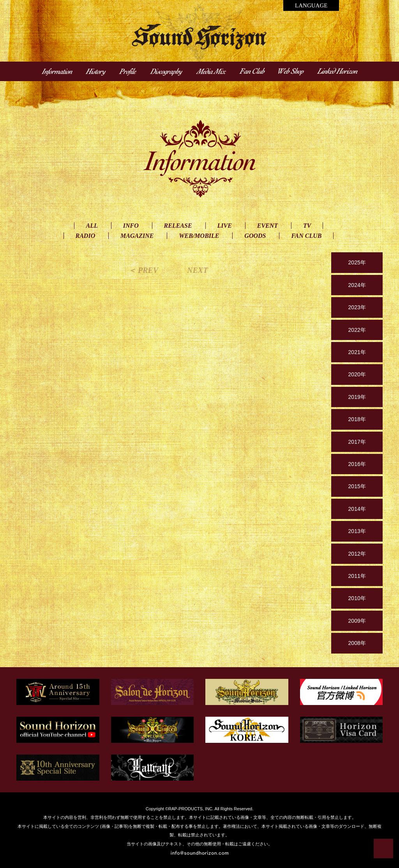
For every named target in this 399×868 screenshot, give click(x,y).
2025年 (357, 262)
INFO (131, 226)
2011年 (357, 576)
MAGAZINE (137, 236)
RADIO (86, 236)
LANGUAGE (311, 5)
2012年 (357, 554)
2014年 (357, 509)
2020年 (357, 374)
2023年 (357, 307)
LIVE (225, 226)
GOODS (255, 236)
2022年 (357, 330)
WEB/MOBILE (199, 236)
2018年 (357, 419)
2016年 (357, 464)
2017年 (357, 442)
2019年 (357, 397)
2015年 (357, 486)
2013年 (357, 531)
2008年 (357, 643)
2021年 (357, 352)
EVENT (267, 226)
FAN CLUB (306, 236)
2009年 (357, 621)
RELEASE (178, 226)
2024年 (357, 285)
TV (307, 226)
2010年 (357, 598)
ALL (92, 226)
